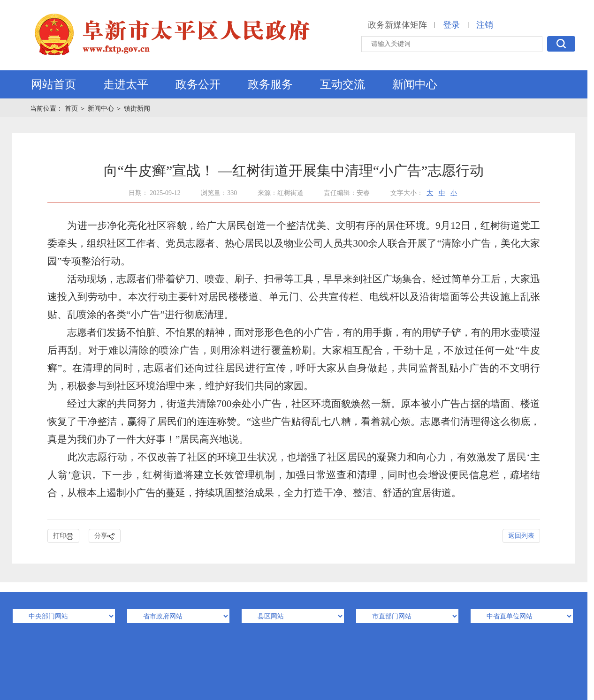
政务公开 (198, 84)
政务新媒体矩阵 (397, 25)
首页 (72, 109)
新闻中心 (415, 84)
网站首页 (53, 84)
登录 (451, 25)
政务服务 (270, 84)
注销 (485, 25)
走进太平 (126, 84)
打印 (63, 536)
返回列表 (521, 536)
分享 (105, 536)
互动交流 (343, 84)
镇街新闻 (137, 109)
